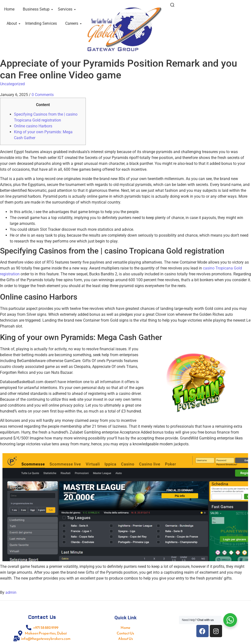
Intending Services (41, 23)
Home (9, 9)
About (13, 23)
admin (11, 592)
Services (66, 9)
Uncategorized (12, 84)
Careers (73, 23)
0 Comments (43, 95)
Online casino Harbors (33, 126)
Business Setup (37, 9)
